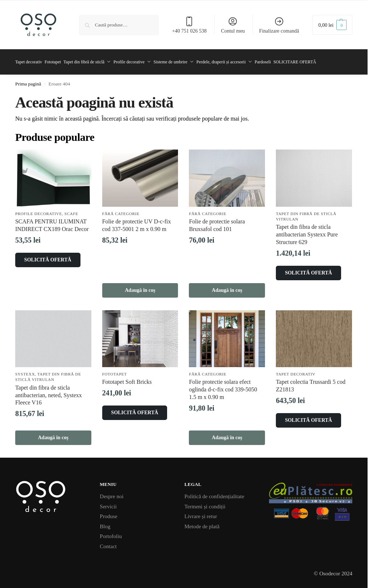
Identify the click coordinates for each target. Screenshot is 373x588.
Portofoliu (111, 533)
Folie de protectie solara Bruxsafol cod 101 (217, 222)
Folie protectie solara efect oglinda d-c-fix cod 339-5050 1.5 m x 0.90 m (223, 387)
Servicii (108, 503)
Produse (108, 513)
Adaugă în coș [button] (140, 287)
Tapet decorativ (296, 371)
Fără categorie (121, 210)
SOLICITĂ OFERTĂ (48, 257)
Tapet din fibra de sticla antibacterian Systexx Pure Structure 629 (307, 232)
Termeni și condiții (205, 503)
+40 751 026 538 (189, 25)
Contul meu (233, 25)
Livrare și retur (201, 513)
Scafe (71, 210)
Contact (108, 543)
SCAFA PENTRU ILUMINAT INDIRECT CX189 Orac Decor (52, 222)
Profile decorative (39, 210)
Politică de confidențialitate (214, 493)
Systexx (25, 371)
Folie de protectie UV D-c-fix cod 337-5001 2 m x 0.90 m (137, 222)
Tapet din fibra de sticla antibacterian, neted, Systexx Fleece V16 (49, 392)
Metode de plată (202, 523)
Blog (105, 523)
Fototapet (115, 371)
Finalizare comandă (279, 25)
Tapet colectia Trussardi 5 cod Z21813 (311, 383)
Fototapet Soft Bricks (127, 379)
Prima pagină (28, 81)
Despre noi (111, 493)
